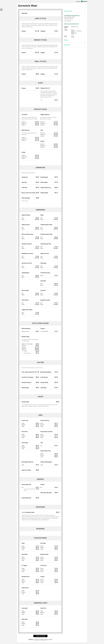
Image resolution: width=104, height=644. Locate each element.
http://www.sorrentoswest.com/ (72, 24)
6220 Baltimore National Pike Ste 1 (72, 16)
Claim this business (69, 19)
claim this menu (40, 636)
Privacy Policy (44, 641)
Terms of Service (37, 641)
